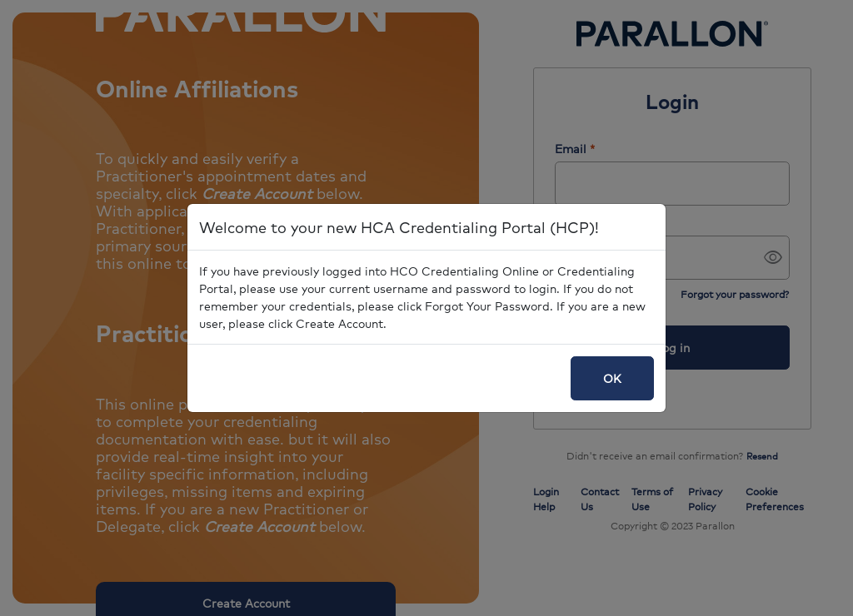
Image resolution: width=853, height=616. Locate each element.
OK (612, 378)
